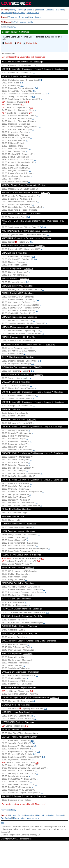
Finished (22, 22)
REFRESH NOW (9, 27)
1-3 (22, 83)
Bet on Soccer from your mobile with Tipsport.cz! (24, 57)
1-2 (33, 257)
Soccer (4, 10)
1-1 (35, 746)
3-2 (34, 754)
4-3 (45, 708)
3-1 (34, 91)
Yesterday (13, 17)
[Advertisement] (34, 855)
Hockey (13, 10)
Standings (38, 62)
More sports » (33, 12)
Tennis (21, 10)
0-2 (41, 80)
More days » (35, 17)
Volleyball (50, 10)
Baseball (60, 10)
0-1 (36, 88)
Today (4, 17)
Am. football (6, 12)
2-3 (47, 612)
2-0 (28, 102)
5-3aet (43, 227)
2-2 (22, 85)
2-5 (47, 94)
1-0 (30, 113)
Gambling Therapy (29, 835)
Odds (30, 22)
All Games (6, 22)
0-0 (23, 105)
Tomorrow (23, 17)
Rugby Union (19, 12)
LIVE (15, 22)
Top (3, 823)
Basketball (30, 10)
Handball (40, 10)
